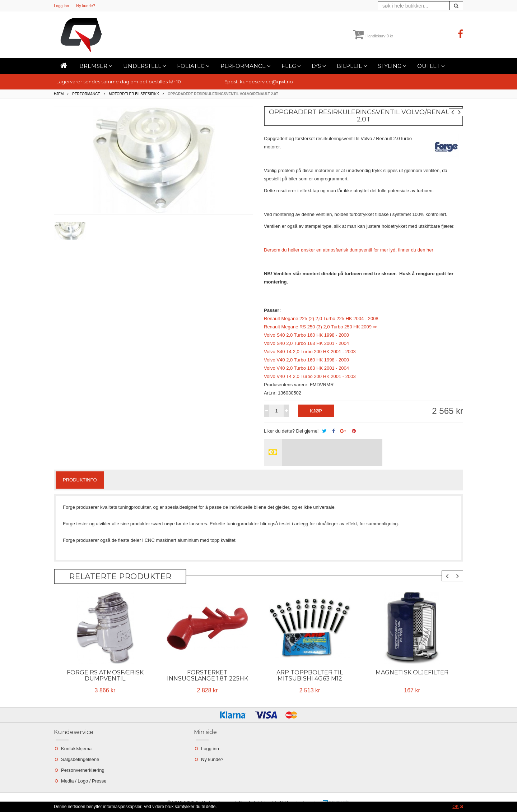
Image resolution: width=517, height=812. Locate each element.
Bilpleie (352, 66)
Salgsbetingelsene (80, 759)
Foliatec (193, 66)
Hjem (59, 94)
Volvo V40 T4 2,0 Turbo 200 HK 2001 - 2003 (310, 376)
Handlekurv (373, 36)
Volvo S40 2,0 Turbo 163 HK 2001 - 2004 (306, 343)
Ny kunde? (86, 6)
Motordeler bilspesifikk (134, 94)
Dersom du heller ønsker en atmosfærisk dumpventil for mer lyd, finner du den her (349, 250)
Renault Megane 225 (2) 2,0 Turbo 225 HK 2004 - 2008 (321, 319)
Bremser (96, 66)
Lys (319, 66)
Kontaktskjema (76, 749)
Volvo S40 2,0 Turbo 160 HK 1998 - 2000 (306, 335)
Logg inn (61, 6)
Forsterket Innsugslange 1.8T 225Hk (208, 675)
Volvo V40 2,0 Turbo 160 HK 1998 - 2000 (306, 360)
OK (455, 807)
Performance (246, 66)
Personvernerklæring (83, 770)
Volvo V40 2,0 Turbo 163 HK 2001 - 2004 (306, 368)
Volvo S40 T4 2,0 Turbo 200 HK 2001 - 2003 (310, 352)
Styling (392, 66)
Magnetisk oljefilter (412, 672)
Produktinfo (80, 480)
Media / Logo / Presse (84, 781)
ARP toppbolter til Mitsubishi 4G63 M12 (310, 675)
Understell (145, 66)
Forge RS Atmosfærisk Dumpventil (105, 675)
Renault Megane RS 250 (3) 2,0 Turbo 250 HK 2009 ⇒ (320, 327)
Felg (291, 66)
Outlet (431, 66)
